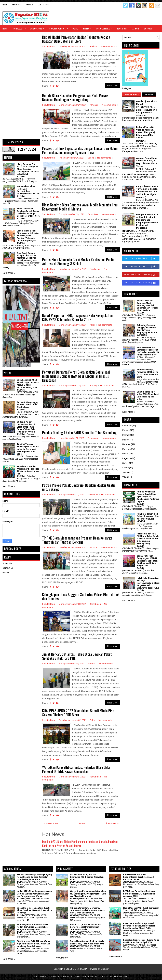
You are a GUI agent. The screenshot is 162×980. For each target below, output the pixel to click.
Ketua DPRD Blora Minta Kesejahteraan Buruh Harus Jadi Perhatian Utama (139, 877)
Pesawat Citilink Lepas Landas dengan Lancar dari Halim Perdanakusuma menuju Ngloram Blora (80, 150)
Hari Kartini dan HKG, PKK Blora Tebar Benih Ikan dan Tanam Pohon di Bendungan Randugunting (148, 539)
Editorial (148, 28)
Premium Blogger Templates (95, 976)
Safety (125, 463)
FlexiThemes (48, 976)
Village (126, 477)
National (126, 444)
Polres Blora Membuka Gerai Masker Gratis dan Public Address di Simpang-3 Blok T (78, 261)
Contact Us (43, 4)
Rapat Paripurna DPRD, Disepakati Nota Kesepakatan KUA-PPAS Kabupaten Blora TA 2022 (77, 317)
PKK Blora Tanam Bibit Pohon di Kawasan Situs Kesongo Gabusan (148, 516)
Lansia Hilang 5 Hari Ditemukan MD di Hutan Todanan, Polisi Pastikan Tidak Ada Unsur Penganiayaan (28, 236)
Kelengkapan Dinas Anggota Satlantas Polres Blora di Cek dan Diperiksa (81, 596)
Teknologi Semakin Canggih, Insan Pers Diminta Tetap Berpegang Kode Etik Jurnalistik (147, 330)
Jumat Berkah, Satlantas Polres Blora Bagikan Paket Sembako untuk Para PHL (77, 656)
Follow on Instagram (142, 283)
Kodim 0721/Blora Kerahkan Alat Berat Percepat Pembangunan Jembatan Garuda (86, 927)
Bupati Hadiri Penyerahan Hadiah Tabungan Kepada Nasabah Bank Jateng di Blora (76, 39)
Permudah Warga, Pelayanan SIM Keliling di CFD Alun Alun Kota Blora (147, 373)
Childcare (127, 426)
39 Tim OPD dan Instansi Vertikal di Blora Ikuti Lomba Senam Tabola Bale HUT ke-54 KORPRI (26, 427)
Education (122, 28)
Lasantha (77, 976)
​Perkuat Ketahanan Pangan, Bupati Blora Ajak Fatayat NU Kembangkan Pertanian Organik (148, 497)
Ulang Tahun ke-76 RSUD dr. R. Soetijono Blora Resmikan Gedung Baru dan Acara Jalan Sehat (28, 169)
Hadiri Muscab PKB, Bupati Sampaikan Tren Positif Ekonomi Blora (141, 909)
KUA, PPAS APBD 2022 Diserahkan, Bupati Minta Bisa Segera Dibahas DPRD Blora (78, 713)
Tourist (126, 472)
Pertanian (94, 105)
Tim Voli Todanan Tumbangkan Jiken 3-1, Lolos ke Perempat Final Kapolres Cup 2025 (28, 449)
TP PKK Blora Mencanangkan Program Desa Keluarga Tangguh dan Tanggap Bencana (77, 540)
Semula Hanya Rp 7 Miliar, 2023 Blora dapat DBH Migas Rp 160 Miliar (148, 396)
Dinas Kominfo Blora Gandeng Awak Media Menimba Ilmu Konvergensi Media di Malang (80, 207)
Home (5, 4)
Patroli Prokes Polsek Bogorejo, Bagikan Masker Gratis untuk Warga (79, 487)
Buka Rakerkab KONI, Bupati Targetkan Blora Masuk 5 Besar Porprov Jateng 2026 (28, 384)
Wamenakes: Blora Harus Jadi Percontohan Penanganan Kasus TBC (28, 190)
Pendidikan (93, 214)
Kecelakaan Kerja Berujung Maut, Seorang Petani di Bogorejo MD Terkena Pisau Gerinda (147, 305)
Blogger (105, 969)
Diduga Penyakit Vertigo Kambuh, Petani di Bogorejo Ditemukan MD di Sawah (146, 132)
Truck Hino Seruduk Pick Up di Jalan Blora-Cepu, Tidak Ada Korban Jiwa (87, 942)
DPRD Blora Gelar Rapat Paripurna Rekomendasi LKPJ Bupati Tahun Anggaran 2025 (139, 894)
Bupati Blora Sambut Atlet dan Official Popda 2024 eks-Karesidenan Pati (28, 470)
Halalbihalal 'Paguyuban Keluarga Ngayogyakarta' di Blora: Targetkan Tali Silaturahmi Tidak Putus (148, 583)
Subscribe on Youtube (142, 275)
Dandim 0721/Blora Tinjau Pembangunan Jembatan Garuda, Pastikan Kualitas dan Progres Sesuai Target (80, 844)
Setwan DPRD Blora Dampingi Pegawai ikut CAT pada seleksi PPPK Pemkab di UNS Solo (148, 351)
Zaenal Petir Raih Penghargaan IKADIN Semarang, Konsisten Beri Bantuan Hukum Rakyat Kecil (147, 561)
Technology (20, 28)
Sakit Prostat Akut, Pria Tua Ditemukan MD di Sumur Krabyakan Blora (87, 877)
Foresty (93, 386)
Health (88, 28)
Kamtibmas (95, 604)
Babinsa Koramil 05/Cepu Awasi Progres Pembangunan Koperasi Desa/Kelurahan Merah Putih (139, 926)
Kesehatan (93, 495)
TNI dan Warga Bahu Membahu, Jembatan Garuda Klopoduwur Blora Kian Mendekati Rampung (87, 910)
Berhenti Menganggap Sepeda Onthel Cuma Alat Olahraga (28, 405)
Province (126, 449)
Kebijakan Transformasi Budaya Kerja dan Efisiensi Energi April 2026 (141, 941)
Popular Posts (132, 94)
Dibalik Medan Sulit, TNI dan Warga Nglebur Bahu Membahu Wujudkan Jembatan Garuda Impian (33, 944)
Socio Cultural (105, 28)
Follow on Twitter (142, 259)
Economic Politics (59, 28)
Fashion (135, 28)
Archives (149, 94)
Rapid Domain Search (119, 976)
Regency (127, 458)
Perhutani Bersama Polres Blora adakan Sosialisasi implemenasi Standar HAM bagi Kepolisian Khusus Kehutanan (76, 376)
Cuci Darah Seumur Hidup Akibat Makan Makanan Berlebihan (27, 256)
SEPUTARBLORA (79, 969)
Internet (126, 435)
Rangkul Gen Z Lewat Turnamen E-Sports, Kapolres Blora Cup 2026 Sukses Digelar (147, 190)
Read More (112, 86)
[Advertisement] (21, 86)
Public (125, 454)
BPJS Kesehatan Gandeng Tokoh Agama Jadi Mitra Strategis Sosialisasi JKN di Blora (28, 212)
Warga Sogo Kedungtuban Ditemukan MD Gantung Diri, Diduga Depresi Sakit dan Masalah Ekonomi (88, 894)
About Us (16, 4)
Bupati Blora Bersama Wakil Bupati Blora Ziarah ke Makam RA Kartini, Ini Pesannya (35, 910)
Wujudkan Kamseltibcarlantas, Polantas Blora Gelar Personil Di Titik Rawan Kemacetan (77, 769)
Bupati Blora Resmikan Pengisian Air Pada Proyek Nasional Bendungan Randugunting (75, 97)
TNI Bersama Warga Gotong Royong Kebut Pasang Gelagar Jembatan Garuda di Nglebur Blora (34, 877)
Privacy (29, 4)
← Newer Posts (51, 823)
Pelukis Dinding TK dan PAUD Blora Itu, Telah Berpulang (79, 433)
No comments (108, 46)
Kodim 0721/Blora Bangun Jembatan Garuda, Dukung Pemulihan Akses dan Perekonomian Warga (34, 894)
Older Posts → (112, 823)
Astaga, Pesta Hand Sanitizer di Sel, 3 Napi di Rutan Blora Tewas (147, 162)
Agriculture (38, 28)
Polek (92, 325)
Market (126, 440)
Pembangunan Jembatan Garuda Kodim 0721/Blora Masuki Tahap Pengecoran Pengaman (32, 927)
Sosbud (94, 547)
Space (91, 158)
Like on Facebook (142, 267)
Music (75, 28)
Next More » (9, 273)
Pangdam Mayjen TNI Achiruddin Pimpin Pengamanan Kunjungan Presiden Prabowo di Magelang (148, 221)
